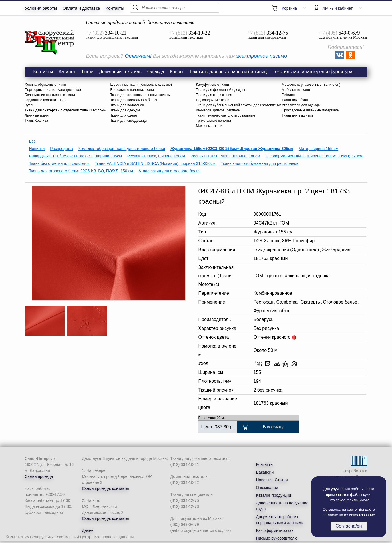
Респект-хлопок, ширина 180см (156, 156)
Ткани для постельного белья (134, 100)
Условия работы (41, 8)
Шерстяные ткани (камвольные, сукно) (141, 85)
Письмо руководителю (277, 538)
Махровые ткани (209, 126)
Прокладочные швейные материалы (311, 110)
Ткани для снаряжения (214, 95)
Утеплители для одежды (301, 105)
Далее (88, 530)
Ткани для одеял (124, 115)
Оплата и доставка (81, 8)
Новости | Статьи (272, 480)
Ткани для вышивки (297, 115)
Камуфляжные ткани (213, 85)
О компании (267, 488)
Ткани (87, 72)
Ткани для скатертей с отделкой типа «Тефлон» (65, 110)
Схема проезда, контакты (105, 488)
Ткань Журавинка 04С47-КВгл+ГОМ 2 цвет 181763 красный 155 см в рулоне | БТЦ (50, 43)
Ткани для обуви (295, 100)
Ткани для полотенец (127, 105)
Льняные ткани (37, 115)
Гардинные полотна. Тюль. (46, 100)
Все (33, 141)
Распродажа (61, 149)
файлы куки (360, 495)
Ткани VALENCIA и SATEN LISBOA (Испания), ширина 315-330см (155, 163)
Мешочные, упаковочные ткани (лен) (311, 85)
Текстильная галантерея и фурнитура (312, 72)
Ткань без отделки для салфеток (59, 163)
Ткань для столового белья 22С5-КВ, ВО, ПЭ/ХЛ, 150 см (81, 171)
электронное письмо (262, 56)
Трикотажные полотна (214, 121)
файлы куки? (358, 500)
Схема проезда (39, 476)
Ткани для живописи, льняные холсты (141, 95)
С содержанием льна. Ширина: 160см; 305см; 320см (314, 156)
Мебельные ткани (296, 90)
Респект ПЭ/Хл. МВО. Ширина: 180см (225, 156)
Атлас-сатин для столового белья (170, 171)
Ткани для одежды (125, 110)
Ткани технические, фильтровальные (226, 115)
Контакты (115, 8)
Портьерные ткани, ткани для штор (53, 90)
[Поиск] (175, 8)
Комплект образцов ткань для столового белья (122, 149)
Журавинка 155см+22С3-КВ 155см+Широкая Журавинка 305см (232, 149)
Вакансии (265, 472)
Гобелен (288, 95)
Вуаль (30, 105)
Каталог (67, 72)
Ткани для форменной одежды (221, 90)
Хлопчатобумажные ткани (46, 85)
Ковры (177, 72)
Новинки (37, 149)
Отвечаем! (138, 56)
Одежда (156, 72)
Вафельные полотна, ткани (132, 90)
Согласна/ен (349, 526)
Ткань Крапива (37, 121)
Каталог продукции (274, 495)
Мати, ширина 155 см (318, 149)
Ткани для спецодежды (129, 121)
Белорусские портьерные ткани (50, 95)
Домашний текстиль (120, 72)
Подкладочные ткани (213, 100)
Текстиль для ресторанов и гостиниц (228, 72)
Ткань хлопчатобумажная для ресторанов (260, 163)
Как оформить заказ (275, 530)
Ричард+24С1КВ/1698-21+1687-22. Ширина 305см (76, 156)
